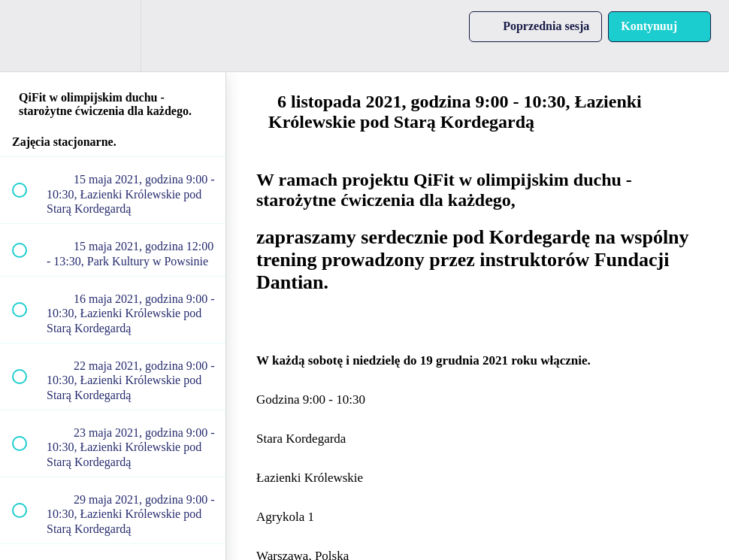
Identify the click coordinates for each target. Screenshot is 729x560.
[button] (28, 36)
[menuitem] (113, 36)
